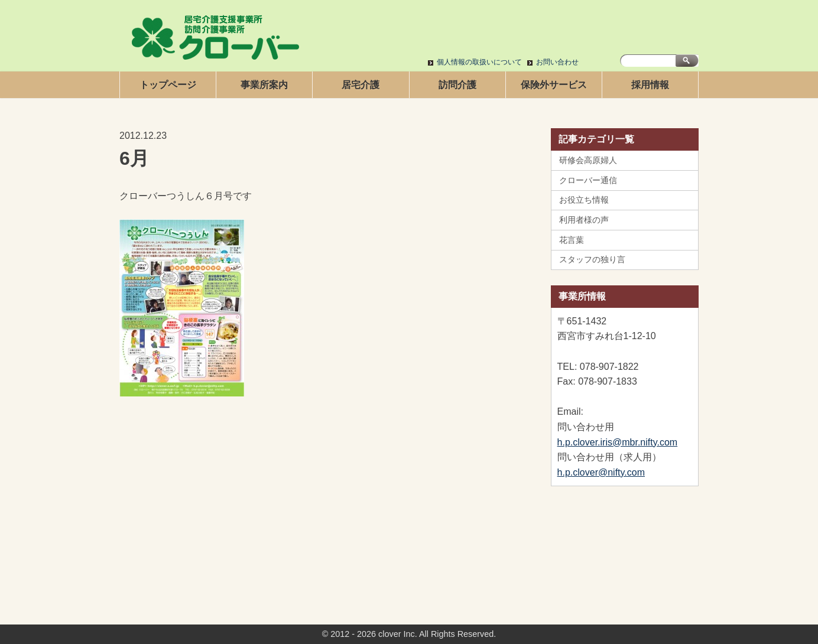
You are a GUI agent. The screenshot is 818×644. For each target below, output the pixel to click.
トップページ (168, 85)
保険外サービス (554, 85)
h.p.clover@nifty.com (601, 472)
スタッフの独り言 (592, 259)
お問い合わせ (557, 62)
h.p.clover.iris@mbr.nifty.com (618, 442)
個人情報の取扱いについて (479, 62)
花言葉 (572, 240)
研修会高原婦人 (588, 160)
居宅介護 (361, 85)
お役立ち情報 (584, 200)
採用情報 (650, 85)
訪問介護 (457, 85)
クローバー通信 (588, 180)
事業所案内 (264, 85)
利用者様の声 (584, 220)
